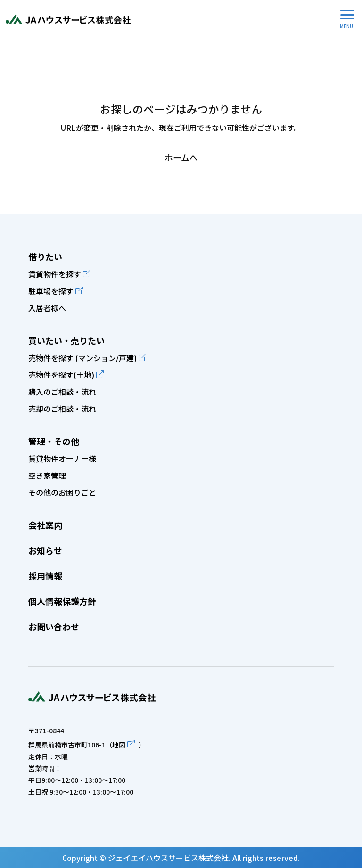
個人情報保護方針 (62, 601)
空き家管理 (47, 475)
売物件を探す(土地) (61, 375)
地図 (119, 745)
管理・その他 (54, 441)
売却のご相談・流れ (62, 409)
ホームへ (181, 157)
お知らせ (45, 550)
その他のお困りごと (62, 492)
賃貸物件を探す (55, 274)
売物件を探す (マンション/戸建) (82, 358)
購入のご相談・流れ (62, 392)
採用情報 (45, 576)
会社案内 (45, 525)
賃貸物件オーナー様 (62, 458)
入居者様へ (47, 308)
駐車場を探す (51, 291)
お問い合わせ (54, 627)
